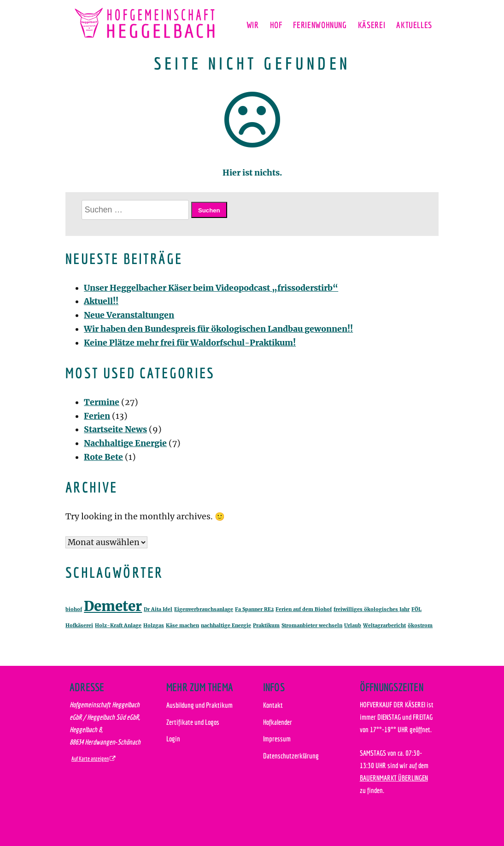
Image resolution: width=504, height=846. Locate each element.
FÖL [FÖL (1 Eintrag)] (416, 609)
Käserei (372, 25)
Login (173, 739)
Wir (253, 25)
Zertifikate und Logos (193, 722)
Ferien (97, 416)
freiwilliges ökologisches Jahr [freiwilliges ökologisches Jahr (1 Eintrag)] (372, 609)
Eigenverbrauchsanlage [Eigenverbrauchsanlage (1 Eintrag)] (204, 609)
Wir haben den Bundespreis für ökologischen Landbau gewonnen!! (218, 329)
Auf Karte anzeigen (90, 759)
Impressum (277, 739)
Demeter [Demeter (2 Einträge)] (113, 606)
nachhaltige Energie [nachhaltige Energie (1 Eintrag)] (226, 626)
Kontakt (273, 705)
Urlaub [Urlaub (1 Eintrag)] (353, 626)
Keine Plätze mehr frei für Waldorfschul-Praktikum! (190, 343)
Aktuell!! (101, 301)
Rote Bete (103, 457)
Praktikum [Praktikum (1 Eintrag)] (266, 626)
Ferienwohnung (320, 25)
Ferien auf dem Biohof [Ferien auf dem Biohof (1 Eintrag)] (304, 609)
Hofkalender (278, 722)
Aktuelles (414, 25)
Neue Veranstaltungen (129, 315)
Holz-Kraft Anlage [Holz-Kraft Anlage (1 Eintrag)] (118, 626)
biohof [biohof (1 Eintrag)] (74, 609)
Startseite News (115, 429)
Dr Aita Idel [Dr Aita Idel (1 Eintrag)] (158, 609)
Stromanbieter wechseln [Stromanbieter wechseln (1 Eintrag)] (312, 626)
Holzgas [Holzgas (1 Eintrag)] (154, 626)
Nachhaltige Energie (125, 443)
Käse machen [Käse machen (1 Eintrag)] (182, 626)
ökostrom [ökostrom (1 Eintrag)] (420, 626)
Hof (276, 25)
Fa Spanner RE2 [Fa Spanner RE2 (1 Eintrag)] (254, 609)
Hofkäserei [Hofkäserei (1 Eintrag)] (79, 626)
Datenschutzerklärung (291, 756)
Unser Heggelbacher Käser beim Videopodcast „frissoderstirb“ (211, 288)
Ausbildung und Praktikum (199, 705)
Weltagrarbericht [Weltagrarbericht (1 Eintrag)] (384, 626)
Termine (102, 402)
